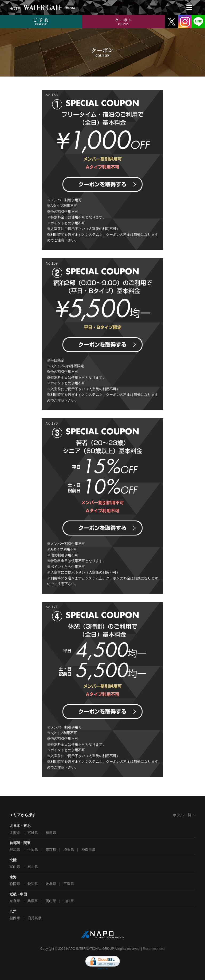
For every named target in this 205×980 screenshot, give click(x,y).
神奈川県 (88, 850)
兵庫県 (33, 901)
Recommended (154, 949)
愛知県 (33, 884)
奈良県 (15, 901)
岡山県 (51, 901)
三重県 (69, 884)
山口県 (69, 901)
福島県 (51, 833)
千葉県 (33, 850)
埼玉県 (69, 850)
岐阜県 (51, 884)
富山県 (15, 867)
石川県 (33, 867)
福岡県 (15, 918)
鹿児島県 (34, 918)
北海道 (15, 833)
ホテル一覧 (184, 815)
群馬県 (15, 850)
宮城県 (33, 833)
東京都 (51, 850)
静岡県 (15, 884)
